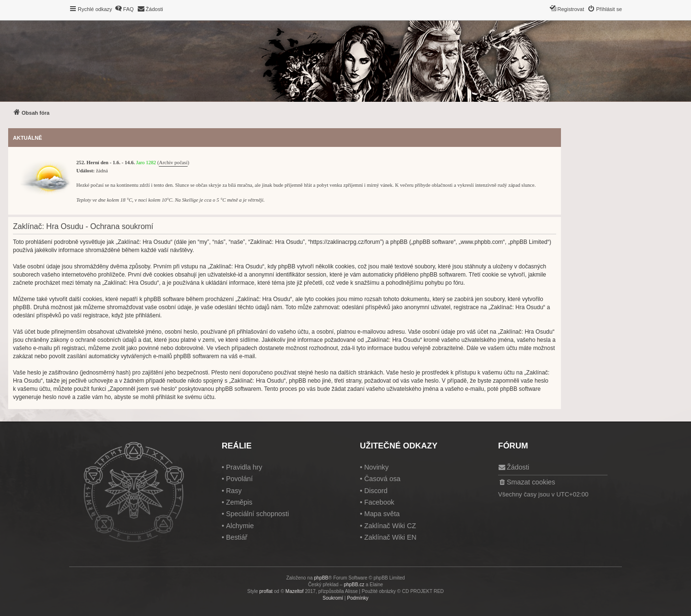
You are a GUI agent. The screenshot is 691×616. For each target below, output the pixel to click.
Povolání (239, 479)
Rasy (234, 491)
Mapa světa (382, 514)
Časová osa (382, 479)
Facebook (379, 502)
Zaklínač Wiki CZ (390, 526)
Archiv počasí (173, 163)
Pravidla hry (244, 467)
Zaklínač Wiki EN (390, 537)
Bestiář (237, 537)
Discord (376, 491)
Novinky (376, 467)
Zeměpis (239, 502)
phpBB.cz (354, 585)
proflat (266, 591)
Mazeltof (295, 591)
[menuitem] (124, 9)
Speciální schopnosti (257, 514)
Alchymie (240, 526)
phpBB (321, 578)
